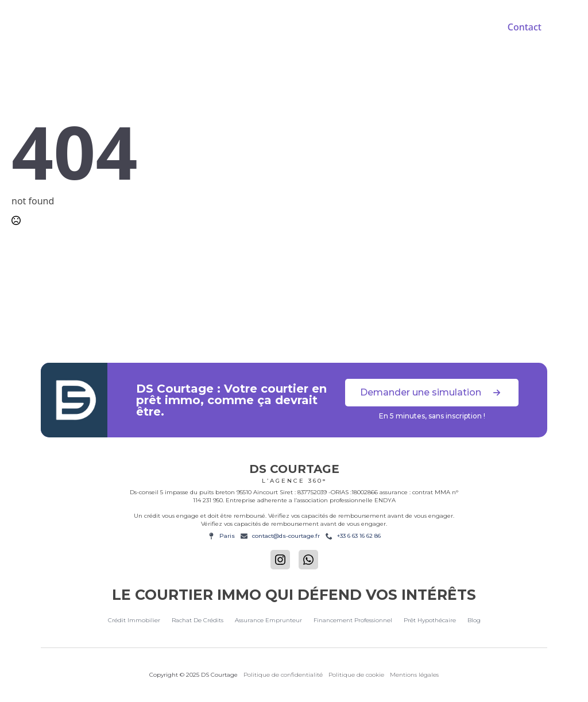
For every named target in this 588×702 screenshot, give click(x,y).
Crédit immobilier (134, 620)
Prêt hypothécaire (430, 620)
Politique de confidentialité (283, 675)
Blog (474, 620)
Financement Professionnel (353, 620)
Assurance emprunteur (268, 620)
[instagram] (280, 560)
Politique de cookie (356, 675)
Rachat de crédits (198, 620)
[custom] (308, 560)
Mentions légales (414, 675)
